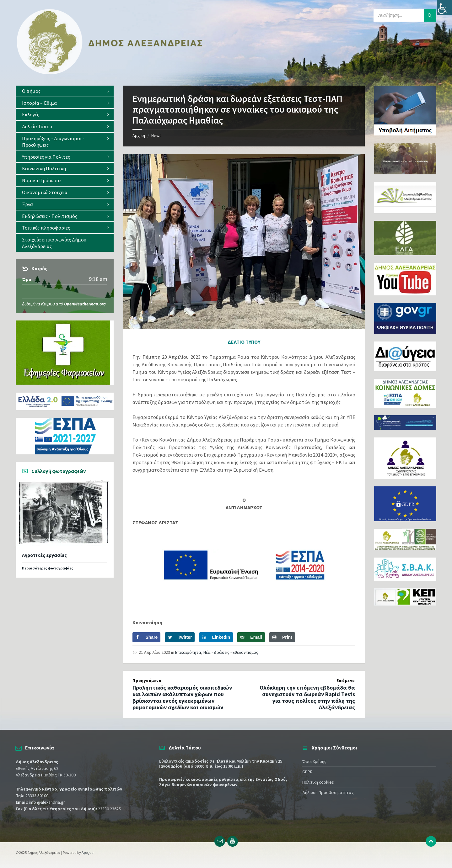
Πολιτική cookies (318, 782)
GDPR (307, 772)
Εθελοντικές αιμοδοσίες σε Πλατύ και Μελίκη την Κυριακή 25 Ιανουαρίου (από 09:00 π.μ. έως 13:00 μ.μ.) (221, 764)
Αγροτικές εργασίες (44, 555)
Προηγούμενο (147, 681)
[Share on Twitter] (180, 637)
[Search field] (405, 15)
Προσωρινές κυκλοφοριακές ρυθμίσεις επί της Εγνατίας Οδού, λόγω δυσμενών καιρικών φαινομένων (223, 782)
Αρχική (139, 135)
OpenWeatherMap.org (85, 304)
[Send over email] (251, 637)
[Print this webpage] (282, 637)
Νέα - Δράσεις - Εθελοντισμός (231, 652)
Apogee (87, 852)
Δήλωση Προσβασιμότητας (328, 792)
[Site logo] (110, 73)
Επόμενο (346, 681)
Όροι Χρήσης (314, 761)
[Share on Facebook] (146, 637)
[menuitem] (65, 91)
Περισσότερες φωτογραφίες (48, 568)
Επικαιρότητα (188, 652)
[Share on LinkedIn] (216, 637)
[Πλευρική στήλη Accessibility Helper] (444, 8)
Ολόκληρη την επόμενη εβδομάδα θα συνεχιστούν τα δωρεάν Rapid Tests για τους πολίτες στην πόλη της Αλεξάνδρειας (307, 697)
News (156, 135)
